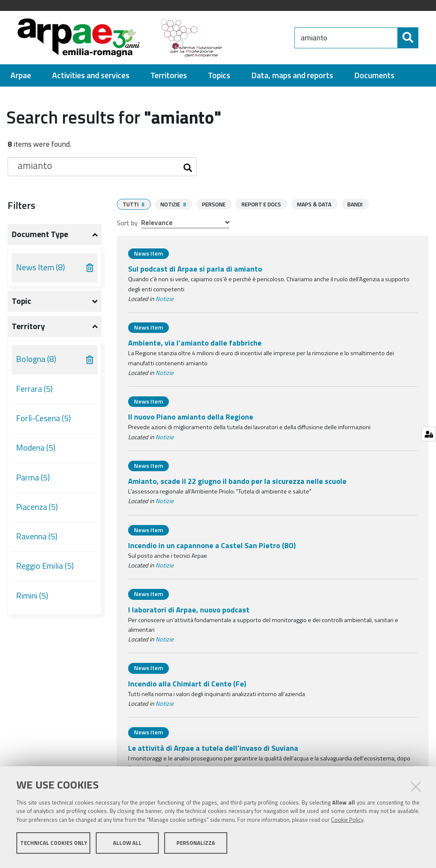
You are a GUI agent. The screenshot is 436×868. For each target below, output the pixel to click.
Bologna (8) (36, 363)
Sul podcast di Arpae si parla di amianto (195, 272)
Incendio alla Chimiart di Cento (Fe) (187, 687)
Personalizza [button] (196, 846)
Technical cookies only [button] (54, 846)
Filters (21, 209)
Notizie (164, 302)
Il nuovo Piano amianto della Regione (191, 420)
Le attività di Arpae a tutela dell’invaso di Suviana (213, 751)
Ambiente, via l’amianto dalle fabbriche (195, 346)
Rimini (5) (32, 599)
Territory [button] (28, 330)
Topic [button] (21, 305)
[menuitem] (21, 79)
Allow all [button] (127, 846)
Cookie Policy (347, 823)
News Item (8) (41, 271)
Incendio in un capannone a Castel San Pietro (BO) (212, 549)
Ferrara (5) (34, 393)
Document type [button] (40, 238)
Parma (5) (33, 481)
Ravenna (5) (37, 540)
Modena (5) (36, 451)
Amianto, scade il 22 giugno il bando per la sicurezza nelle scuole (237, 484)
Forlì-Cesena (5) (43, 422)
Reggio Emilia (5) (45, 570)
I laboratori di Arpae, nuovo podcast (189, 613)
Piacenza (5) (37, 511)
